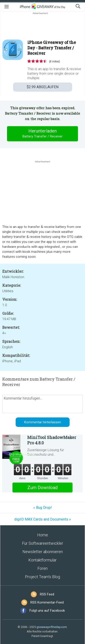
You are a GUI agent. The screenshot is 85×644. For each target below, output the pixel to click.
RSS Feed (47, 594)
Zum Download (42, 488)
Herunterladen (43, 134)
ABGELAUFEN (43, 87)
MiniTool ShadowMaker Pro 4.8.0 (52, 440)
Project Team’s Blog (42, 577)
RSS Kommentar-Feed (47, 602)
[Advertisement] (42, 26)
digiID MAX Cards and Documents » (43, 519)
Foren (42, 568)
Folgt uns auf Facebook (47, 611)
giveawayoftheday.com (52, 627)
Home (43, 535)
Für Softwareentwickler (43, 543)
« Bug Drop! (43, 508)
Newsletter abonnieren (43, 552)
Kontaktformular (42, 560)
